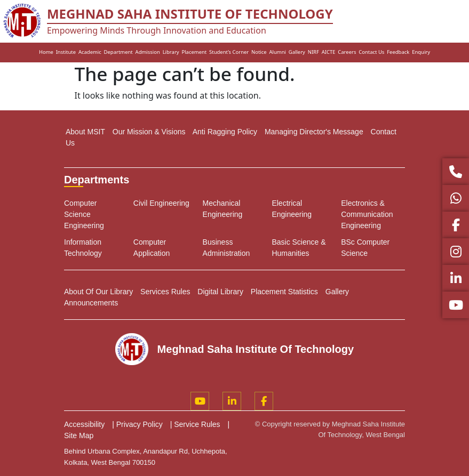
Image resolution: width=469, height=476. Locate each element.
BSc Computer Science (365, 248)
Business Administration (226, 248)
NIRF (313, 52)
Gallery (297, 52)
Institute (66, 52)
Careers (347, 52)
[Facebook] (264, 401)
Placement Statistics (284, 292)
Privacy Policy (140, 424)
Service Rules (197, 424)
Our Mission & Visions (149, 132)
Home (46, 52)
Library (171, 52)
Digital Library (220, 292)
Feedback (398, 52)
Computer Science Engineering (84, 214)
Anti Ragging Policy (225, 132)
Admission (148, 52)
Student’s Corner (229, 52)
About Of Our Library (98, 292)
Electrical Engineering (292, 209)
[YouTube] (200, 401)
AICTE (329, 52)
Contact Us (371, 52)
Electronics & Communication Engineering (367, 214)
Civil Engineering (161, 203)
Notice (259, 52)
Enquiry (421, 52)
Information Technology (83, 248)
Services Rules (165, 292)
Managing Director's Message (314, 132)
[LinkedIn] (232, 401)
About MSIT (85, 132)
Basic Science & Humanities (299, 248)
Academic (90, 52)
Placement (194, 52)
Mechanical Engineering (223, 209)
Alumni (277, 52)
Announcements (91, 303)
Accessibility (84, 424)
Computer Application (152, 248)
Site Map (79, 435)
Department (118, 52)
